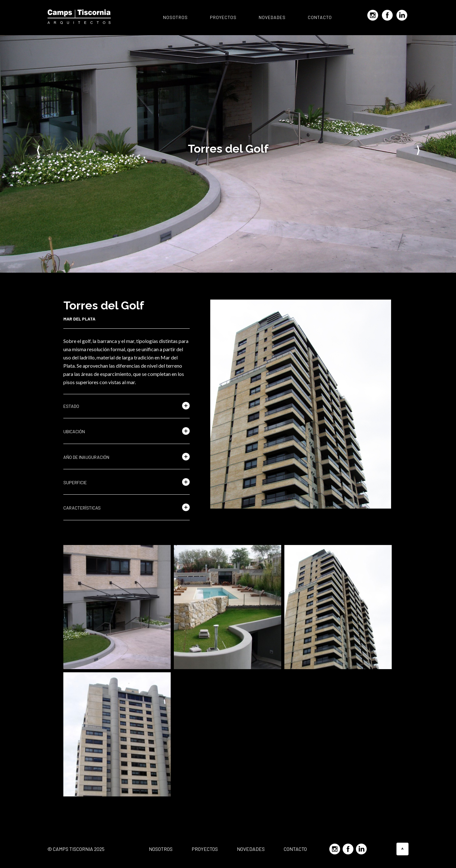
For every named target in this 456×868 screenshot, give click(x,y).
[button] (127, 406)
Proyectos (223, 17)
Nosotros (175, 17)
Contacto (320, 17)
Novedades (272, 17)
